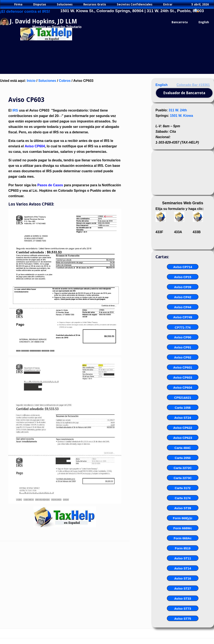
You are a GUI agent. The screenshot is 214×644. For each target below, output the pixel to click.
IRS (15, 110)
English (162, 85)
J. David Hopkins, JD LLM (43, 21)
